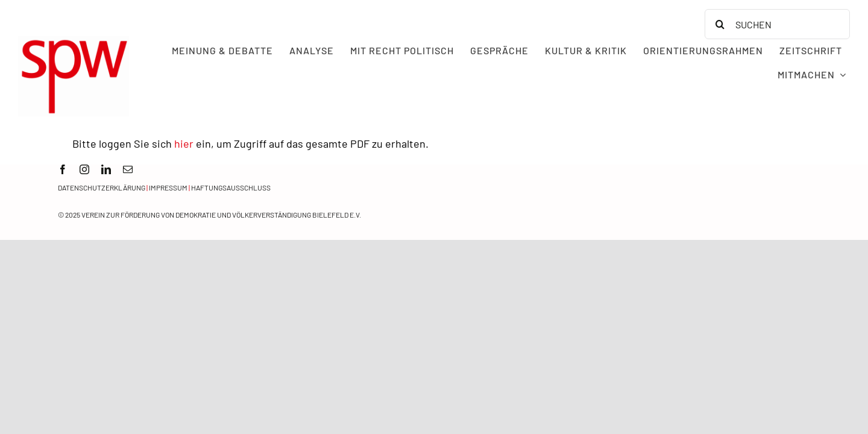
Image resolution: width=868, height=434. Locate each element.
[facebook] (63, 169)
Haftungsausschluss (231, 187)
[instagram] (84, 169)
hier (184, 143)
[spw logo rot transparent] (74, 42)
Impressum (168, 187)
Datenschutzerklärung (102, 187)
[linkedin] (106, 169)
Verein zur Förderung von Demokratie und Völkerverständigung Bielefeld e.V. (221, 215)
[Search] (720, 24)
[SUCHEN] (777, 24)
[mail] (128, 169)
